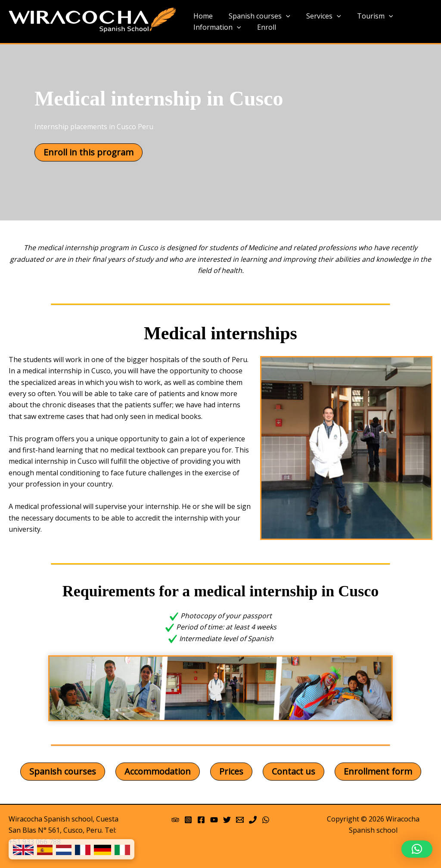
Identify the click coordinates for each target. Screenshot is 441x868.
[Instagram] (188, 820)
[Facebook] (201, 820)
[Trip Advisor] (175, 820)
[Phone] (253, 820)
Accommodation (158, 771)
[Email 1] (240, 820)
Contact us (293, 771)
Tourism (367, 16)
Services (318, 16)
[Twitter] (227, 820)
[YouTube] (214, 820)
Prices (231, 771)
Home (202, 16)
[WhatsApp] (266, 820)
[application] (283, 16)
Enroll (263, 27)
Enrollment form (378, 771)
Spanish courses (256, 16)
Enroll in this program (89, 152)
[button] (417, 849)
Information (216, 28)
